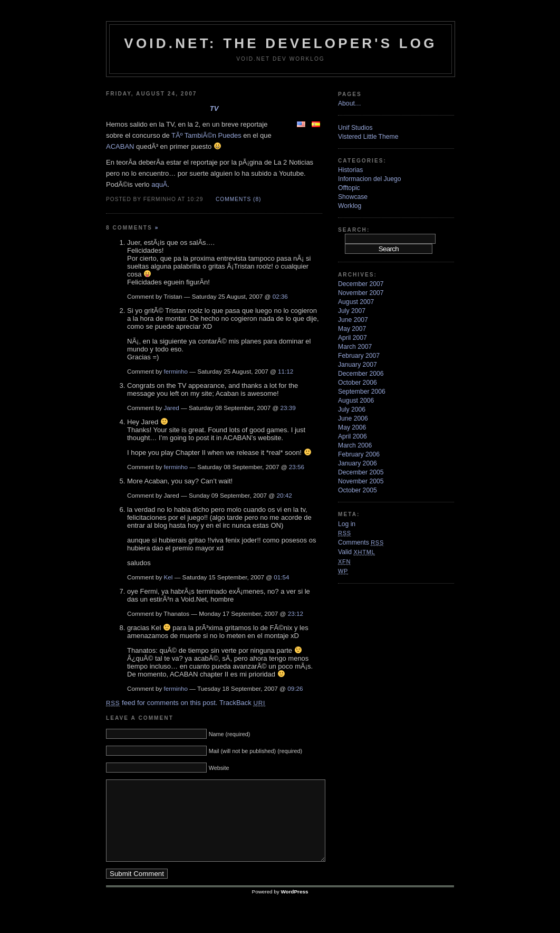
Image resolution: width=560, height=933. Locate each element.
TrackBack (242, 703)
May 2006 (352, 427)
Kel (168, 577)
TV (214, 108)
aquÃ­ (159, 184)
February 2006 (359, 454)
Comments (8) (238, 199)
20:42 (284, 495)
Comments (361, 542)
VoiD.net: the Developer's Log (280, 43)
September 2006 (362, 392)
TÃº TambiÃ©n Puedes (206, 135)
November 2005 (361, 481)
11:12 (286, 371)
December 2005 (361, 472)
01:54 (281, 577)
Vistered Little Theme (368, 137)
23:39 (288, 408)
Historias (350, 170)
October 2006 (358, 383)
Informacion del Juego (370, 179)
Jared (172, 408)
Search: (354, 230)
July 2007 (352, 311)
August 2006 (356, 401)
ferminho (176, 371)
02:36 (280, 296)
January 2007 (358, 365)
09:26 (295, 688)
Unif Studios (355, 128)
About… (350, 103)
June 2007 (353, 320)
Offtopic (349, 188)
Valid (356, 552)
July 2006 (352, 410)
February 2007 (359, 356)
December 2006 (361, 374)
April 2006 (353, 436)
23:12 (296, 613)
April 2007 (353, 338)
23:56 (297, 467)
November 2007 (361, 293)
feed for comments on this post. (162, 703)
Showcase (353, 197)
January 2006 (358, 463)
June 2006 (353, 418)
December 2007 (361, 284)
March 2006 (355, 445)
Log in (347, 524)
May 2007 (352, 329)
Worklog (350, 206)
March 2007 (355, 347)
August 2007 (356, 302)
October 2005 (358, 490)
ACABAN (120, 146)
